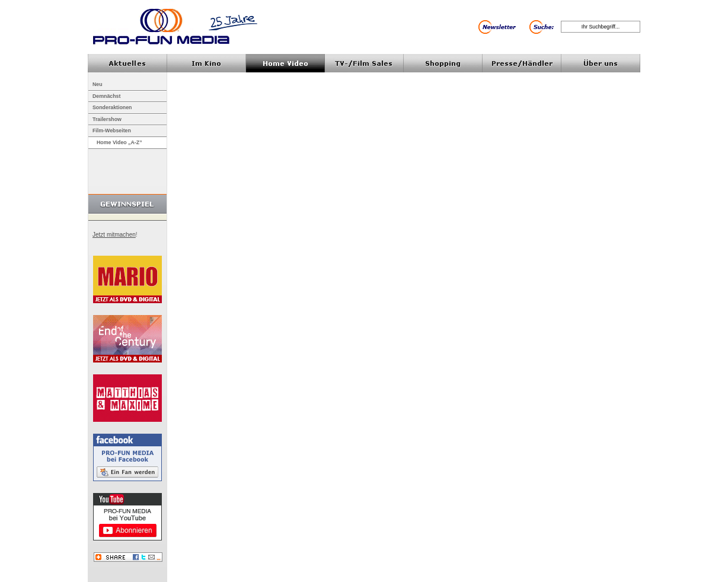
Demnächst (106, 96)
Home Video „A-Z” (119, 142)
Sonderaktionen (112, 107)
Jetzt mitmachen (114, 235)
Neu (98, 84)
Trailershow (107, 119)
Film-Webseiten (112, 131)
